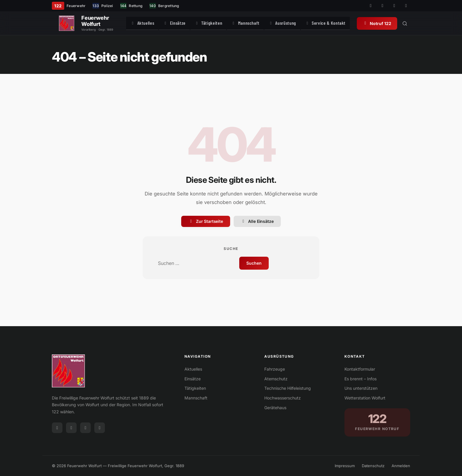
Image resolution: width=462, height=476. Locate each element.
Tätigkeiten (212, 23)
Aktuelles (135, 23)
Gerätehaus (275, 408)
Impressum (345, 466)
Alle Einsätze (257, 221)
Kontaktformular (360, 369)
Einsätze (173, 23)
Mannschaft (257, 23)
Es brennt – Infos (360, 379)
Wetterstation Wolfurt (365, 398)
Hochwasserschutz (283, 398)
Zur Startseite (206, 221)
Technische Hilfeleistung (288, 388)
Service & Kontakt (353, 23)
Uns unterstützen (361, 388)
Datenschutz (373, 466)
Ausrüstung (301, 23)
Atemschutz (276, 379)
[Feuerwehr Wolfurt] (67, 24)
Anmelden (401, 466)
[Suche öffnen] (437, 24)
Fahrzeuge (275, 369)
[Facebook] (371, 6)
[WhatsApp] (406, 6)
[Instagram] (382, 6)
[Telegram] (394, 6)
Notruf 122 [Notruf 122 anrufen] (409, 23)
